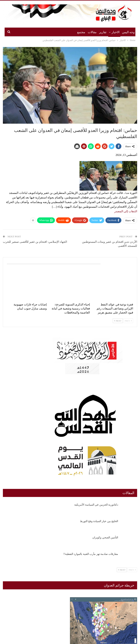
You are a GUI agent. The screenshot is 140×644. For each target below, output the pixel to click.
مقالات (92, 32)
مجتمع (81, 32)
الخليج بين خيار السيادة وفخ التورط (99, 521)
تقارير (103, 32)
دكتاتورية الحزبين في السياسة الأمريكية (96, 505)
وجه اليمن (128, 32)
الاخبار (116, 32)
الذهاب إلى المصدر (126, 211)
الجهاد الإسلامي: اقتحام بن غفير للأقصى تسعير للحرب (35, 242)
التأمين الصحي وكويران (105, 537)
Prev (128, 321)
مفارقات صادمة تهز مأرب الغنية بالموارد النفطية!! (91, 554)
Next (118, 321)
